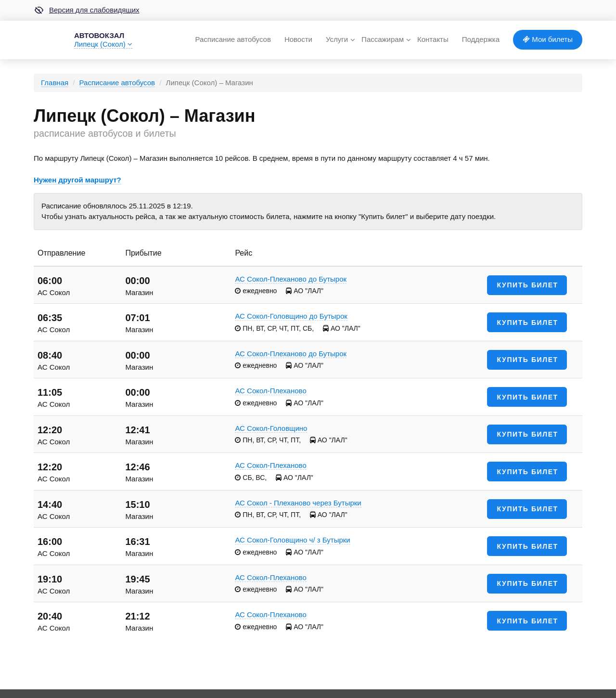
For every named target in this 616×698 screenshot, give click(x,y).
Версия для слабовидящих (87, 10)
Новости (298, 39)
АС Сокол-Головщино (271, 428)
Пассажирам (383, 39)
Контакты (433, 39)
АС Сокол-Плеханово (270, 391)
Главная (55, 83)
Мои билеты (548, 39)
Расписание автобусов (233, 39)
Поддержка (481, 39)
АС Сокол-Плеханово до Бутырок (291, 279)
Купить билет (528, 285)
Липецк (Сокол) (103, 44)
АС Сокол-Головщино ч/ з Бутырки (292, 540)
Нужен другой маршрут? (77, 180)
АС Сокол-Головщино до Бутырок (291, 316)
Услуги (337, 39)
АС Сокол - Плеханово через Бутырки (298, 503)
